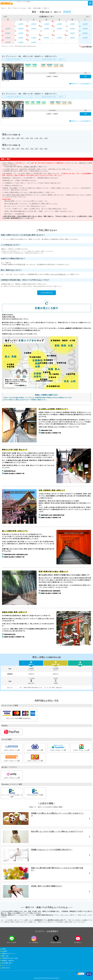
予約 (85, 76)
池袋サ (27, 102)
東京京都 (25, 138)
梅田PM (58, 102)
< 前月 (5, 17)
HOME (4, 949)
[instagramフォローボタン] (34, 938)
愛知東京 (6, 149)
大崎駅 (38, 102)
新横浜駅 (28, 65)
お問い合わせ (6, 968)
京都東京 (25, 149)
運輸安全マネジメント (9, 954)
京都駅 (43, 65)
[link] (80, 974)
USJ (62, 65)
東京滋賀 (15, 138)
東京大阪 (34, 138)
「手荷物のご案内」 (29, 167)
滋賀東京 (15, 149)
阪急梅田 (50, 65)
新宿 (33, 102)
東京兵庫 (43, 138)
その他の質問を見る (47, 293)
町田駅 (34, 65)
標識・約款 (5, 956)
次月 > (88, 17)
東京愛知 (6, 138)
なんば (56, 65)
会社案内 (5, 951)
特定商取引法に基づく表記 (10, 958)
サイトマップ (6, 965)
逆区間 (67, 12)
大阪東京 (34, 149)
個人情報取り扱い (7, 963)
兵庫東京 (43, 149)
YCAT (44, 102)
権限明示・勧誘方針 (8, 961)
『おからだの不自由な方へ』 (59, 274)
